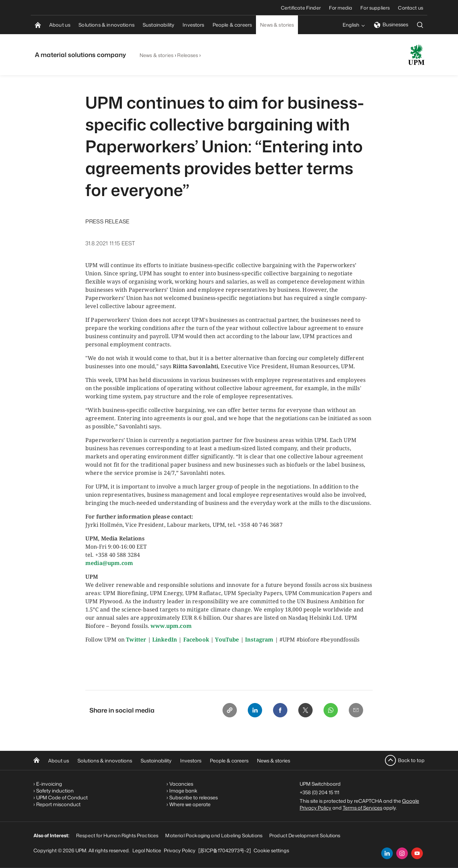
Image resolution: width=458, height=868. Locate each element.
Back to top (411, 760)
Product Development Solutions (305, 835)
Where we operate (190, 804)
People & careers (229, 761)
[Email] (356, 711)
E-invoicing (49, 784)
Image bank (183, 791)
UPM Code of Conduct (62, 797)
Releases (188, 55)
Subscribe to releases (194, 797)
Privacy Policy (180, 850)
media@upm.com (109, 563)
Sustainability (156, 761)
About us (59, 761)
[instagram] (402, 853)
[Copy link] (226, 711)
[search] (420, 25)
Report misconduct (58, 804)
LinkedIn (165, 639)
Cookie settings (271, 850)
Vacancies (181, 784)
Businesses (391, 24)
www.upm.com (171, 626)
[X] (304, 711)
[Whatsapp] (330, 711)
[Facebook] (278, 711)
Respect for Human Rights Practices (117, 835)
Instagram (259, 639)
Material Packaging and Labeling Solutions (214, 835)
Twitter (136, 639)
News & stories (156, 55)
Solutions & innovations (105, 761)
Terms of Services (362, 808)
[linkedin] (387, 853)
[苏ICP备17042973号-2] (225, 850)
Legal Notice (147, 850)
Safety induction (55, 791)
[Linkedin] (252, 711)
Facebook (196, 639)
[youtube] (417, 853)
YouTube (227, 639)
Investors (191, 761)
